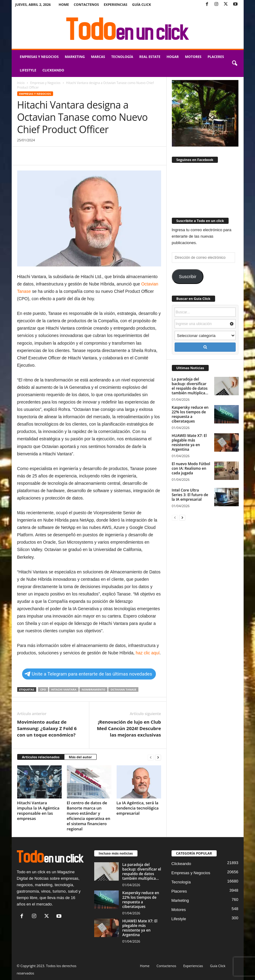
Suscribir (188, 277)
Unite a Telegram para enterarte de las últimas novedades (88, 674)
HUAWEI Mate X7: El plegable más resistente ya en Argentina (189, 442)
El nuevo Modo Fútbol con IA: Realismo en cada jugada (191, 468)
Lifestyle (28, 70)
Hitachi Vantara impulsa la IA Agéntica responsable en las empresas (38, 811)
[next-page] (158, 757)
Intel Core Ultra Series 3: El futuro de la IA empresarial (190, 495)
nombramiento (93, 689)
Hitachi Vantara (64, 689)
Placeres (216, 57)
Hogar (173, 57)
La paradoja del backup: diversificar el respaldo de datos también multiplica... (190, 386)
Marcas (98, 57)
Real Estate (150, 57)
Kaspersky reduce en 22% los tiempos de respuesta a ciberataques (190, 414)
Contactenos (86, 4)
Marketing (75, 57)
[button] (234, 63)
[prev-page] (151, 757)
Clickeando (53, 70)
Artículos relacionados (41, 757)
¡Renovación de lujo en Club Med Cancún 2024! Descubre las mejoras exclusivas (129, 728)
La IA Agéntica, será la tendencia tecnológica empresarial (138, 808)
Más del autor (80, 757)
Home (64, 4)
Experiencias (116, 4)
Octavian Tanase (123, 689)
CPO (43, 689)
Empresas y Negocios (39, 57)
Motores (193, 57)
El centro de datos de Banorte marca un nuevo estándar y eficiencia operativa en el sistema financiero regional (89, 816)
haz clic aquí (148, 653)
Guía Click (141, 4)
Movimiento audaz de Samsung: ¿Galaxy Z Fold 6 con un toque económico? (47, 728)
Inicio (21, 83)
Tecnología (122, 57)
